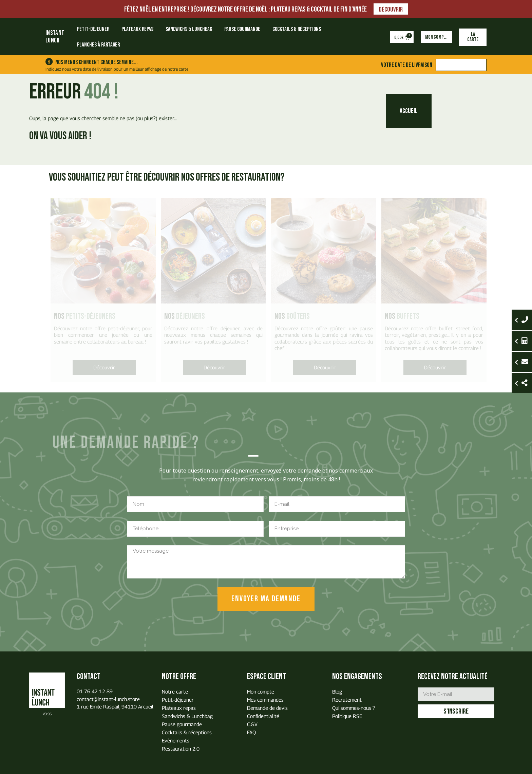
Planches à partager (98, 45)
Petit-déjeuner (93, 29)
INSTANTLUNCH (55, 37)
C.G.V (252, 724)
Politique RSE (347, 716)
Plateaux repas (137, 29)
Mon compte (261, 692)
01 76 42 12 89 (95, 691)
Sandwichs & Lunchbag (189, 29)
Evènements (176, 740)
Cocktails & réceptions (297, 29)
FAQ (251, 732)
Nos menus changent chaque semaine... (97, 62)
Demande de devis (267, 708)
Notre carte (175, 692)
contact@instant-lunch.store (108, 699)
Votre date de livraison (407, 65)
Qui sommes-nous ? (354, 708)
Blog (337, 692)
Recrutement (347, 700)
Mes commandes (265, 700)
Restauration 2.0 (181, 749)
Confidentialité (263, 716)
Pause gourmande (242, 29)
